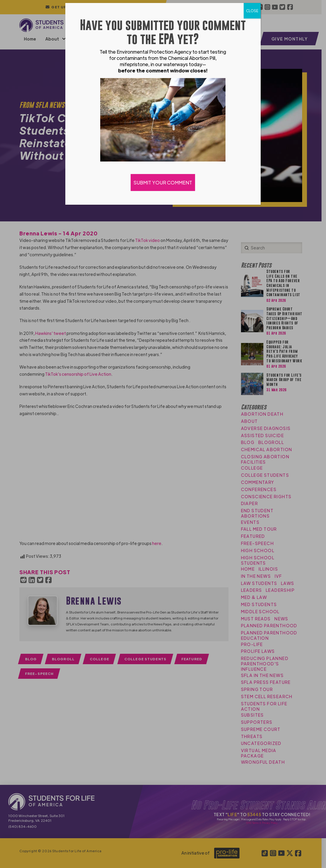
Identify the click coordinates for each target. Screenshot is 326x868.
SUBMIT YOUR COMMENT (163, 183)
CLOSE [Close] (252, 11)
